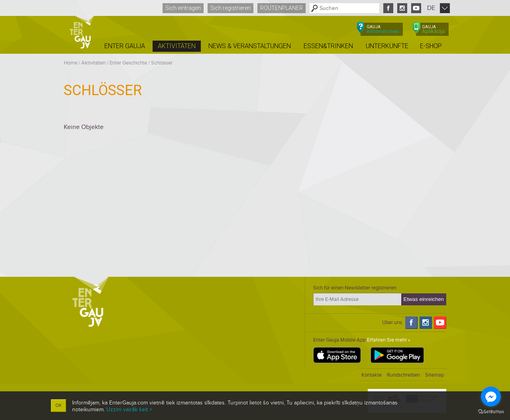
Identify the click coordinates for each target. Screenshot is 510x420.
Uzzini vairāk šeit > (129, 409)
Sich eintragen (183, 8)
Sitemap (434, 375)
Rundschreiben (403, 375)
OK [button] (59, 405)
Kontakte (372, 375)
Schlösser (162, 63)
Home (71, 63)
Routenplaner (281, 8)
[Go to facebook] (491, 397)
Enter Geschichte (128, 63)
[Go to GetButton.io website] (491, 412)
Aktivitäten (93, 63)
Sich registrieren (230, 8)
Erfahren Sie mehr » (389, 340)
